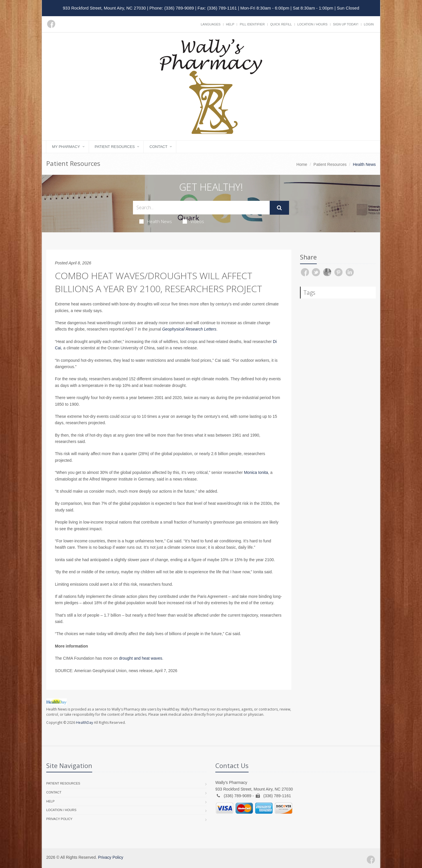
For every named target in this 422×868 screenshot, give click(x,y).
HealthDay (85, 723)
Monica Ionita (256, 472)
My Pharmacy (66, 147)
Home (302, 164)
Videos (193, 221)
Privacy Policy (59, 819)
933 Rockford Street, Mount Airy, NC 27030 (104, 8)
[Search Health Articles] (201, 208)
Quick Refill (281, 24)
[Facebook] (51, 24)
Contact (158, 147)
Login (369, 24)
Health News (156, 221)
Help (230, 24)
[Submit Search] (279, 208)
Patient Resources (115, 147)
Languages (210, 24)
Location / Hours (312, 24)
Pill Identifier (252, 24)
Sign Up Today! (346, 24)
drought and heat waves (141, 658)
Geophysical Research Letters (189, 329)
